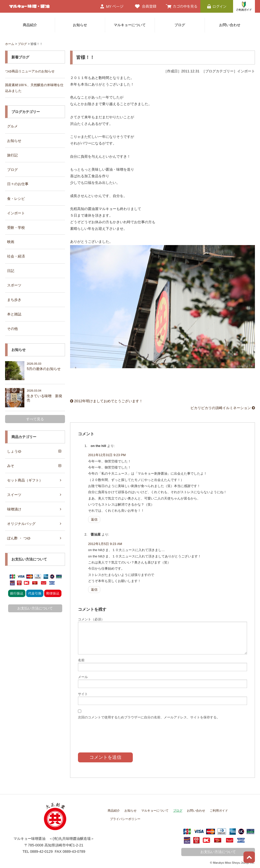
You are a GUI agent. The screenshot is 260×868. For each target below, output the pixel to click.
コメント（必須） (91, 618)
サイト (83, 693)
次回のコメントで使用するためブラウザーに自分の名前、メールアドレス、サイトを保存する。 (149, 716)
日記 (11, 269)
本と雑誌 (14, 312)
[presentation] (117, 731)
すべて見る (35, 416)
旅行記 (12, 154)
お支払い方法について (35, 605)
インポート (16, 212)
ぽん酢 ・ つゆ (19, 535)
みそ (11, 463)
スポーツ (14, 283)
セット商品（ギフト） (25, 477)
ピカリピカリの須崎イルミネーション (223, 407)
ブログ (180, 25)
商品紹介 (30, 25)
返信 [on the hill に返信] (94, 519)
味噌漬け (14, 506)
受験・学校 (16, 226)
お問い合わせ (230, 25)
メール (83, 676)
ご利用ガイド (219, 809)
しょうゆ (14, 449)
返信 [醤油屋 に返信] (94, 589)
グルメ (12, 125)
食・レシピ (16, 197)
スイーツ (14, 492)
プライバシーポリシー (125, 817)
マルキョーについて (130, 25)
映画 (11, 240)
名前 (81, 659)
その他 (12, 326)
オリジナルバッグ (21, 520)
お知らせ (80, 25)
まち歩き (14, 298)
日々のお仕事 (18, 183)
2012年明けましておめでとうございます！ (106, 400)
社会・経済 (16, 255)
